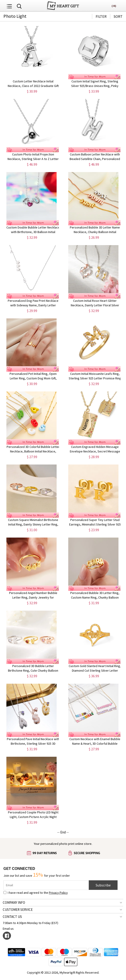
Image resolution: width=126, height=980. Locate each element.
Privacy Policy (58, 893)
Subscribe (103, 885)
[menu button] (9, 6)
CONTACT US (12, 917)
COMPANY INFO (14, 903)
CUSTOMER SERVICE (18, 910)
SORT (118, 16)
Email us (8, 929)
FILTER (101, 16)
